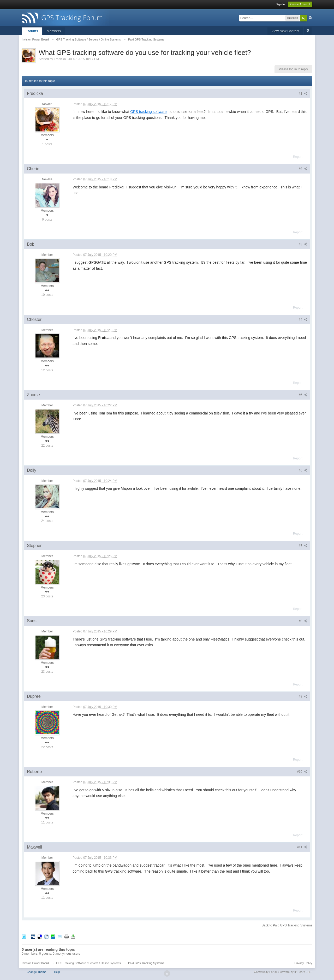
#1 (303, 94)
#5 (303, 395)
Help (57, 972)
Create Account (300, 4)
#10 (302, 772)
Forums (32, 31)
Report (298, 157)
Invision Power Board (35, 963)
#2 (303, 169)
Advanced (310, 18)
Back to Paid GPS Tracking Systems (287, 925)
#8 (303, 621)
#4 (303, 320)
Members (54, 31)
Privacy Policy (303, 963)
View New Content (285, 31)
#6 (303, 470)
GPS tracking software (148, 112)
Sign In (280, 4)
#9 (303, 696)
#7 (303, 546)
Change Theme (37, 972)
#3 (303, 244)
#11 (302, 847)
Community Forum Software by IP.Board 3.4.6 (283, 972)
